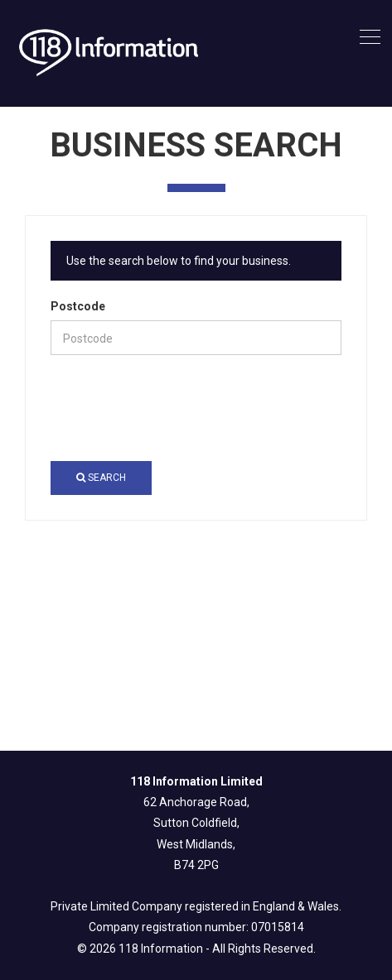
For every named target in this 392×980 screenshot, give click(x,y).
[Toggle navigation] (370, 38)
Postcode (78, 306)
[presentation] (177, 408)
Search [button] (101, 478)
